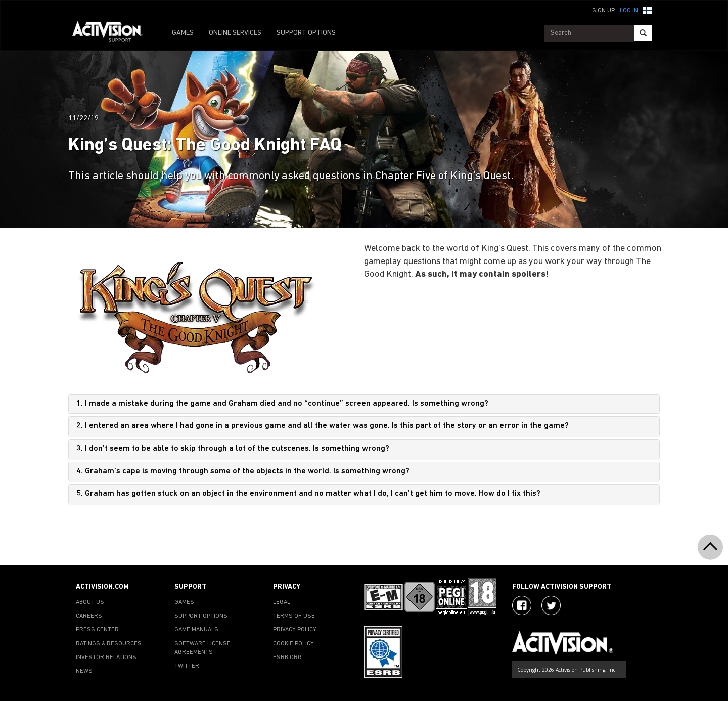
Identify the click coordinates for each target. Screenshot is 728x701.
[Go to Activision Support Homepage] (112, 33)
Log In (629, 11)
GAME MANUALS (196, 630)
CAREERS (89, 616)
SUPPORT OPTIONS (306, 33)
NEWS (84, 671)
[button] (648, 10)
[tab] (364, 404)
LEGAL (282, 602)
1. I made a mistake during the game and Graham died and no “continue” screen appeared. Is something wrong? (282, 404)
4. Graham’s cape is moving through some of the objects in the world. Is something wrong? (243, 471)
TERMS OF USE (294, 616)
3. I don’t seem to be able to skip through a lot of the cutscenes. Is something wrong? (233, 449)
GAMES (183, 33)
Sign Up (603, 11)
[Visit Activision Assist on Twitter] (551, 605)
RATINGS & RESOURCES (109, 644)
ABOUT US (90, 602)
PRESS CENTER (97, 630)
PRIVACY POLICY (295, 630)
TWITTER (187, 666)
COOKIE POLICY (293, 644)
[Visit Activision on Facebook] (522, 605)
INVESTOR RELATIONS (106, 658)
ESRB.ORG (287, 658)
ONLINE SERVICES (235, 33)
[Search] (643, 33)
